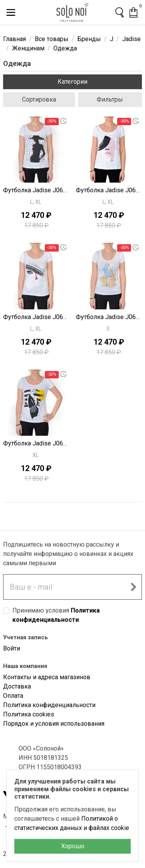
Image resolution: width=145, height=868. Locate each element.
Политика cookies (29, 714)
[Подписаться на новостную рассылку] (133, 587)
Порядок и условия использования (54, 724)
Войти (12, 648)
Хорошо (73, 846)
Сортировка (39, 99)
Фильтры (110, 99)
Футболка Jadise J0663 (36, 443)
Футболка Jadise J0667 (36, 190)
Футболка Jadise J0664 (109, 317)
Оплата (13, 696)
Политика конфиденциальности (49, 705)
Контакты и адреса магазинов (47, 677)
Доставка (17, 686)
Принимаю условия (56, 615)
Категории (72, 82)
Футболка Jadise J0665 (36, 317)
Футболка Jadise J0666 (109, 190)
